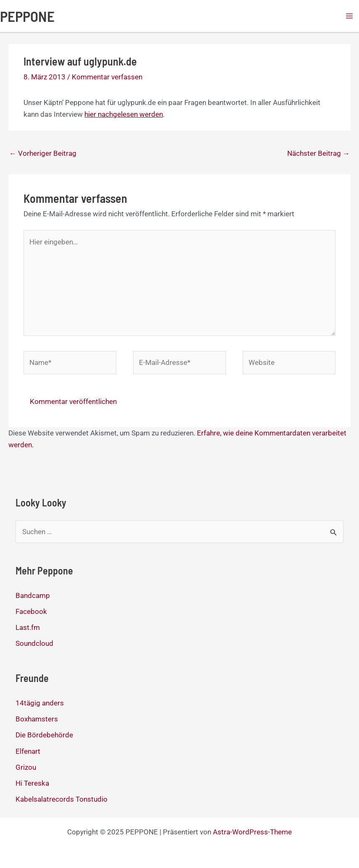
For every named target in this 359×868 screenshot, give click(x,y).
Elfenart (28, 751)
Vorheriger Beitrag (43, 153)
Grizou (26, 767)
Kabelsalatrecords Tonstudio (62, 799)
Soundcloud (34, 643)
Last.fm (28, 627)
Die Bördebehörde (44, 735)
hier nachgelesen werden (124, 114)
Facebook (31, 611)
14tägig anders (40, 703)
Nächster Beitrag (318, 153)
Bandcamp (33, 595)
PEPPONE (27, 16)
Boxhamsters (37, 719)
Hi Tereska (32, 783)
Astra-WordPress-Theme (252, 832)
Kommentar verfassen (107, 77)
